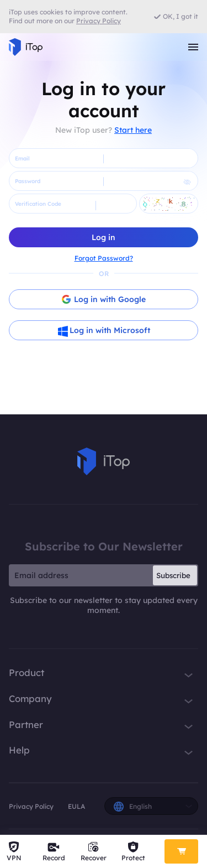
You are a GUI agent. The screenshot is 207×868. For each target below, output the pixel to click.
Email (22, 158)
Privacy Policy (31, 806)
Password (28, 181)
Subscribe (173, 575)
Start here (133, 130)
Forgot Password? (104, 258)
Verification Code (38, 204)
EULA (76, 806)
